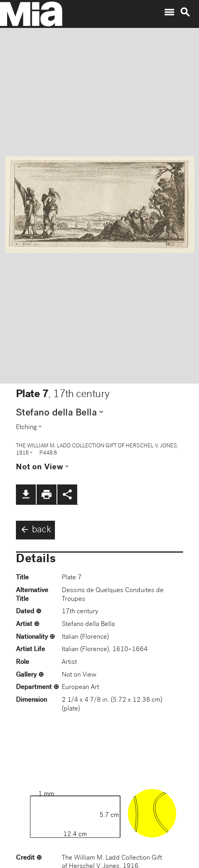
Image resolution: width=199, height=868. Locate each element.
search (185, 12)
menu (169, 12)
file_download (26, 494)
